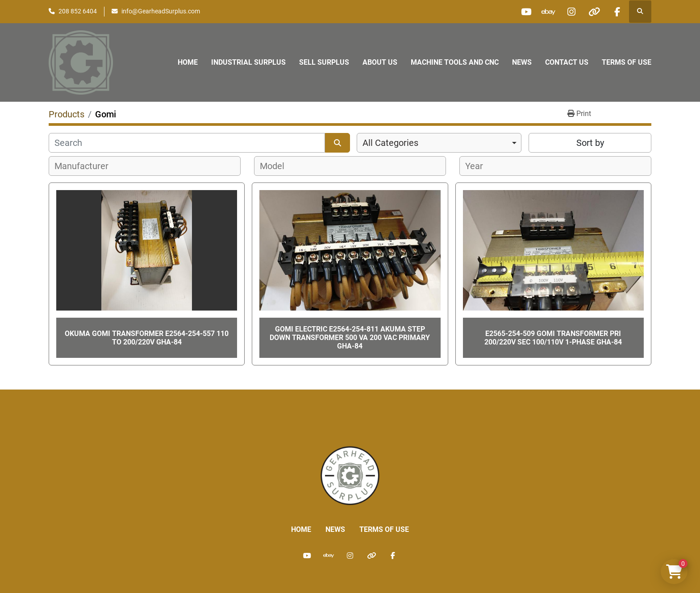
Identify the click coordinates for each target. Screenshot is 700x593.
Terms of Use (627, 62)
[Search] (187, 143)
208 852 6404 (78, 11)
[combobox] (439, 143)
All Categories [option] (390, 143)
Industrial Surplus (248, 62)
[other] (594, 12)
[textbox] (86, 166)
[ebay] (549, 12)
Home (188, 62)
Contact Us (567, 62)
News (522, 62)
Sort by (590, 143)
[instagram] (571, 12)
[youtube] (526, 12)
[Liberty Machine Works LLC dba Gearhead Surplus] (350, 475)
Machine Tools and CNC (455, 62)
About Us (380, 62)
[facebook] (617, 12)
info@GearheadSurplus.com (161, 11)
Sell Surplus (324, 62)
